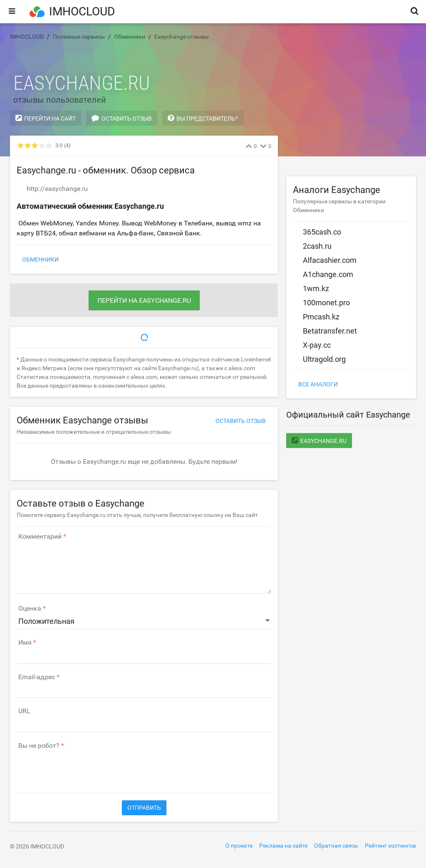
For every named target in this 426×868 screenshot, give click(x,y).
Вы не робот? (39, 746)
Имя (25, 643)
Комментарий (40, 537)
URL (24, 711)
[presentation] (80, 767)
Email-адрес (37, 677)
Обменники (40, 260)
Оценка (30, 608)
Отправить (144, 808)
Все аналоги (318, 384)
